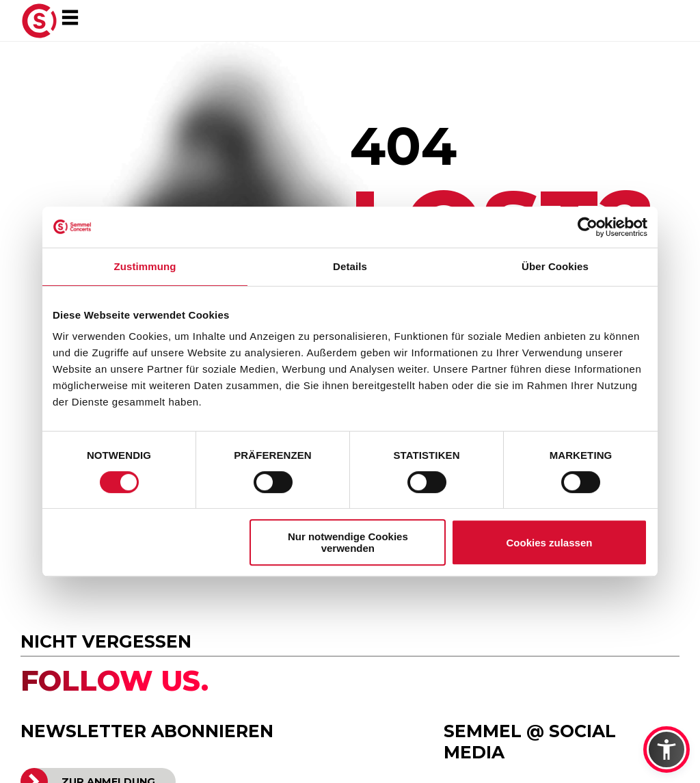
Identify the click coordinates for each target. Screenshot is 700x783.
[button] (667, 749)
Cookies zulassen (550, 543)
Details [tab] (350, 266)
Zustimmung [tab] (145, 266)
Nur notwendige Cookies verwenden (348, 542)
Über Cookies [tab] (555, 266)
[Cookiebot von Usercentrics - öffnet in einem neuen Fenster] (588, 227)
